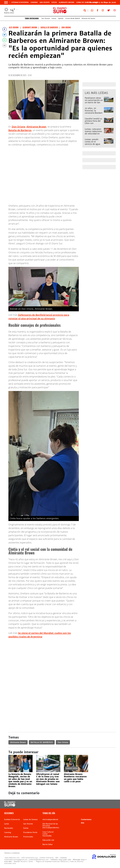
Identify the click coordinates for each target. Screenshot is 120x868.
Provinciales (28, 837)
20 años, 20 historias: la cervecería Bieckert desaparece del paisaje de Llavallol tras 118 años (94, 114)
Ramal (40, 768)
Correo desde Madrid (72, 18)
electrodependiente (50, 819)
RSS (83, 823)
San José (13, 768)
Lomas (54, 18)
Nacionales (9, 828)
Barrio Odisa (48, 844)
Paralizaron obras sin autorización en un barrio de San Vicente (94, 101)
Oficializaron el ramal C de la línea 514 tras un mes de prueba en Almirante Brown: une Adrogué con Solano (48, 779)
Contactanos (86, 819)
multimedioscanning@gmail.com (16, 860)
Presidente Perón (30, 832)
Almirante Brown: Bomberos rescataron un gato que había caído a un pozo (75, 778)
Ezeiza (54, 2)
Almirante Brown (67, 2)
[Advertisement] (62, 657)
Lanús (7, 824)
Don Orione (19, 127)
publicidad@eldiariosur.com (39, 860)
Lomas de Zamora (84, 2)
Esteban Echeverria (20, 2)
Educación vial (48, 840)
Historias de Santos (88, 18)
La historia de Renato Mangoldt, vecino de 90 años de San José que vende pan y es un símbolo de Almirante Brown (20, 780)
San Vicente (45, 2)
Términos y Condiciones (12, 853)
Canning (34, 2)
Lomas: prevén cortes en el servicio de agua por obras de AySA (93, 143)
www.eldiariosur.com (12, 858)
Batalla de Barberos (20, 130)
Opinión (61, 18)
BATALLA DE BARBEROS (42, 742)
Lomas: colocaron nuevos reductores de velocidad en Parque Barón (93, 133)
